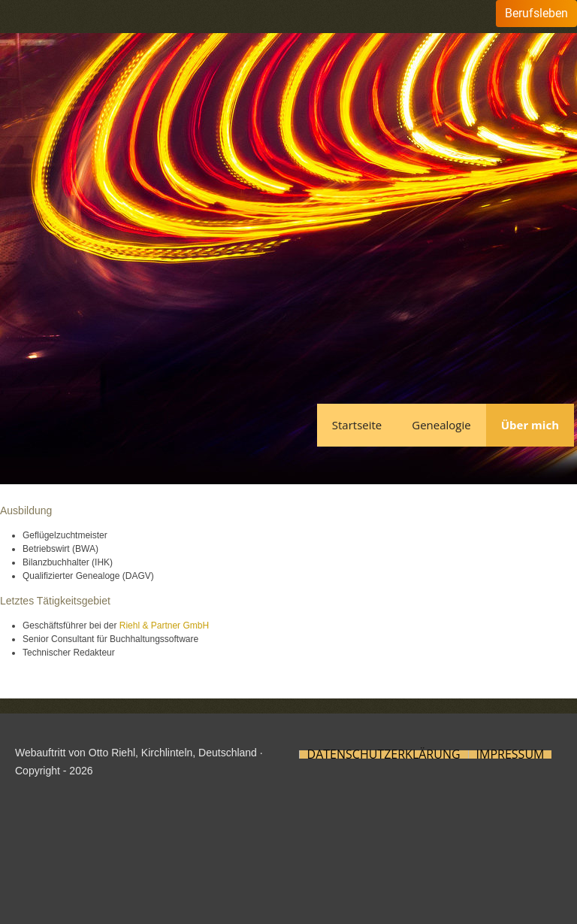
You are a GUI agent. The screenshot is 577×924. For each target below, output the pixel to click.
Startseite (357, 425)
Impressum (511, 754)
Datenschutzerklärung (384, 754)
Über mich (530, 425)
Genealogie (441, 425)
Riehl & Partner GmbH (164, 626)
